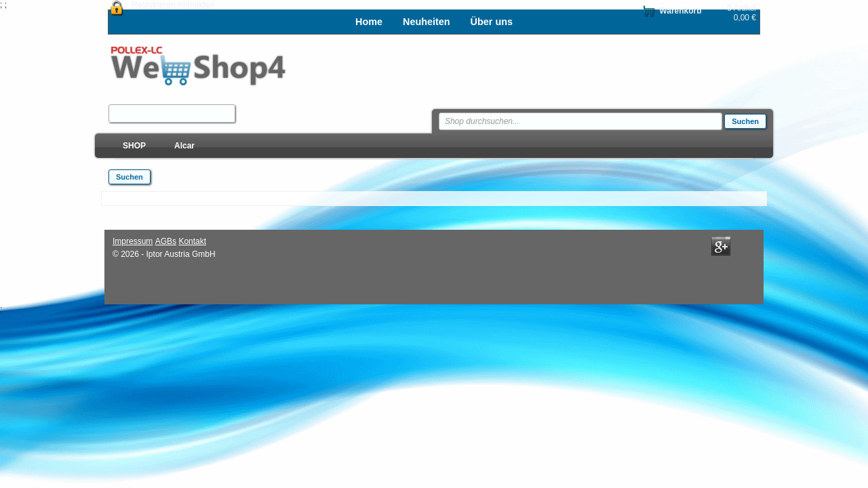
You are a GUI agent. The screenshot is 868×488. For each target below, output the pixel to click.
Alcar (184, 146)
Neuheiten (427, 22)
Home (369, 22)
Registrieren (154, 5)
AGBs (166, 241)
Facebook (698, 246)
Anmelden (196, 5)
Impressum (133, 241)
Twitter (744, 246)
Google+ (721, 246)
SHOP (134, 146)
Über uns (492, 22)
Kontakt (192, 241)
